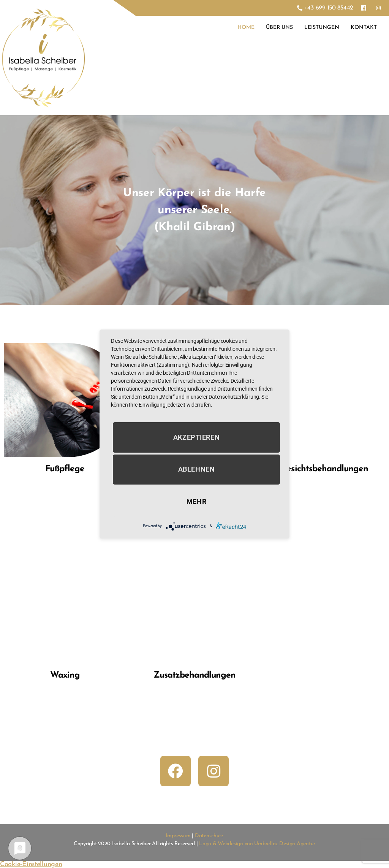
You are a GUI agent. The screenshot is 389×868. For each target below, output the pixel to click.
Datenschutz (209, 836)
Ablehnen (197, 470)
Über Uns (279, 28)
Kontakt (364, 28)
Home (246, 28)
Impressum (178, 836)
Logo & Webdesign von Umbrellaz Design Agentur (257, 844)
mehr (196, 501)
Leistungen (322, 28)
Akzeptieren (197, 437)
